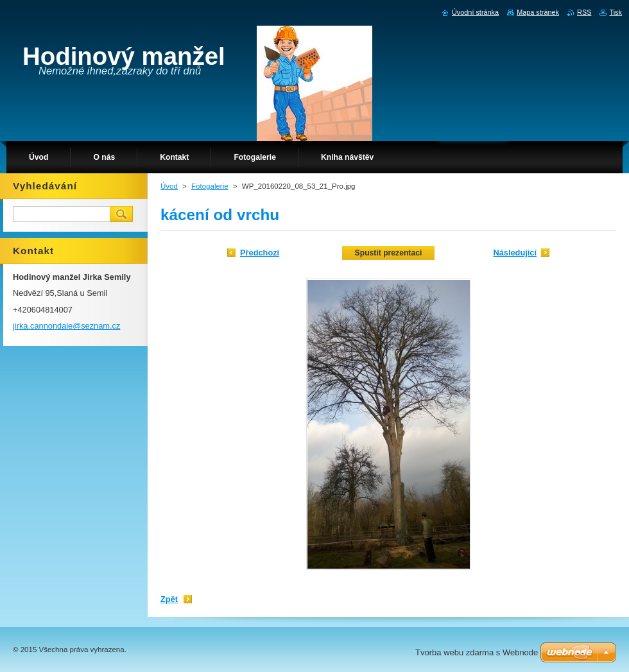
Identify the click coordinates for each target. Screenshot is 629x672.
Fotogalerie (210, 186)
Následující (515, 253)
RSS (584, 12)
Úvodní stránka (475, 12)
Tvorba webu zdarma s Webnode (477, 652)
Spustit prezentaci (389, 253)
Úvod (169, 186)
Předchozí (260, 253)
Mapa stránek (538, 12)
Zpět (169, 599)
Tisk (616, 12)
